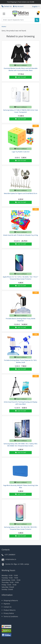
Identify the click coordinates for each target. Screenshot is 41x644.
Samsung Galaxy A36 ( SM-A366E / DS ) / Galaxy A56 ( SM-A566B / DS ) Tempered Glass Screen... (20, 445)
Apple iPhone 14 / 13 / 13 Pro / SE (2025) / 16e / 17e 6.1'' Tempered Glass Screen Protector (21, 278)
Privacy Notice (9, 613)
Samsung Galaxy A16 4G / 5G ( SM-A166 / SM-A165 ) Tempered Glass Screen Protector (20, 528)
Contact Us (7, 6)
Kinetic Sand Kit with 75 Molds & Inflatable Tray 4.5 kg (21, 235)
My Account (18, 6)
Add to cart (21, 77)
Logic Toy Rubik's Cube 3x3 (21, 152)
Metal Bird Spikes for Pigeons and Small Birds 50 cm (21, 193)
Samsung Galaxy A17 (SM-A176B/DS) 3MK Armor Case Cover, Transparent (20, 111)
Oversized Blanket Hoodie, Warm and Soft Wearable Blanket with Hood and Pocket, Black (21, 69)
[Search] (37, 20)
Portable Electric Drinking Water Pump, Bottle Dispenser (20, 320)
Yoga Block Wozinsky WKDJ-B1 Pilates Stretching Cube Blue (21, 486)
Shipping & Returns (11, 600)
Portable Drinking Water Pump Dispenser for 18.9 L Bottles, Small (20, 361)
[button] (36, 6)
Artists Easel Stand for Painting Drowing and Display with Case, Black (21, 403)
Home (4, 26)
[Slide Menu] (4, 14)
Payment (7, 604)
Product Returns (10, 610)
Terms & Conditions (11, 616)
